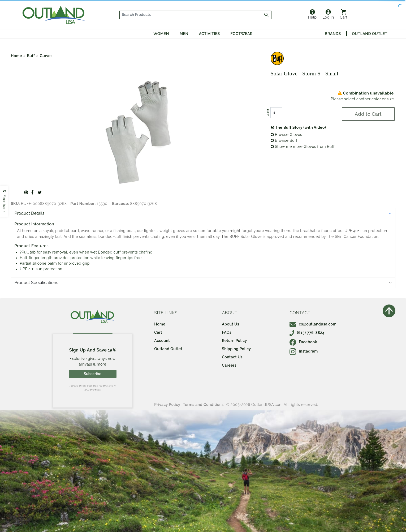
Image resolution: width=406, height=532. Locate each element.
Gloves (46, 56)
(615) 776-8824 (307, 333)
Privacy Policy (167, 405)
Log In (328, 14)
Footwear (242, 34)
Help (312, 14)
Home (16, 56)
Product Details (30, 213)
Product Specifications (36, 283)
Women (161, 34)
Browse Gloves (286, 135)
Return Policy (234, 341)
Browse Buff (284, 140)
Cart (344, 14)
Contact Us (232, 357)
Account (162, 341)
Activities (210, 34)
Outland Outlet (370, 34)
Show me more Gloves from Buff (303, 147)
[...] (191, 15)
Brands (333, 34)
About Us (230, 324)
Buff (31, 56)
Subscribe (93, 374)
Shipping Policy (236, 349)
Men (184, 34)
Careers (229, 365)
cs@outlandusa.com (313, 324)
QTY (267, 113)
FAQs (227, 332)
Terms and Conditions (203, 405)
